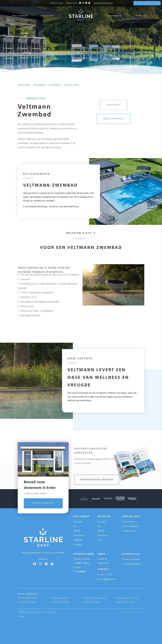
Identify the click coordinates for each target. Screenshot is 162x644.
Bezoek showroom (43, 571)
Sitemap (21, 616)
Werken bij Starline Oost (103, 3)
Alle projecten (103, 536)
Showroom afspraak (131, 559)
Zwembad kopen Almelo (124, 602)
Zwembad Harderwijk (91, 602)
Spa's (75, 526)
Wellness (77, 531)
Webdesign (122, 612)
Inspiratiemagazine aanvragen (97, 480)
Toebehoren (78, 540)
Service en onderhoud (130, 526)
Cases (100, 540)
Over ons (142, 16)
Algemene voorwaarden (45, 612)
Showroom (115, 16)
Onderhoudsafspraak (131, 564)
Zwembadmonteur (129, 531)
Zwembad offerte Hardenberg (94, 598)
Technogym (78, 545)
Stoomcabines (79, 536)
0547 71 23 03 (57, 3)
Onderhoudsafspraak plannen (147, 3)
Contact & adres (128, 522)
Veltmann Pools (72, 85)
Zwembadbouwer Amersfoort (127, 598)
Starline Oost (24, 85)
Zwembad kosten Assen (27, 602)
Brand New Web (137, 612)
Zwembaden (55, 85)
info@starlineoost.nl (107, 579)
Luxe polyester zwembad (60, 602)
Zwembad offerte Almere (28, 598)
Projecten (47, 16)
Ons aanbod (20, 16)
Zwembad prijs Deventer (60, 598)
